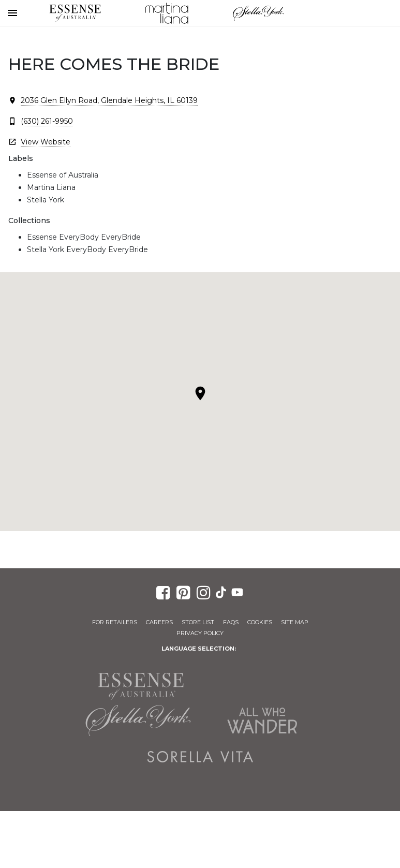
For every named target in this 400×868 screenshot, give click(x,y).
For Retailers (115, 622)
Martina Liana (166, 13)
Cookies (260, 622)
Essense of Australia (75, 13)
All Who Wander (262, 720)
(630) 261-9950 (47, 121)
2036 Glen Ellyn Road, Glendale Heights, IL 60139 (109, 100)
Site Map (295, 622)
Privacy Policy (200, 633)
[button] (200, 393)
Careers (159, 622)
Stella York (258, 13)
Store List (198, 622)
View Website (46, 142)
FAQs (231, 622)
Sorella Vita (200, 757)
